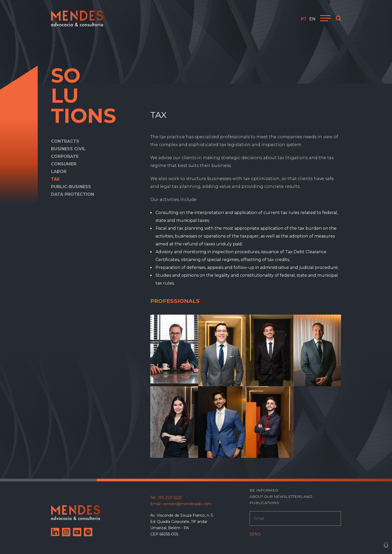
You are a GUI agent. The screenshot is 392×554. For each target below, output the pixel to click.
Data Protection (73, 194)
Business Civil (68, 149)
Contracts (65, 141)
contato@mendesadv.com (187, 504)
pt (304, 19)
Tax (55, 179)
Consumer (64, 164)
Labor (59, 172)
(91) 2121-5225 (170, 498)
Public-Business (71, 187)
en (312, 19)
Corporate (65, 156)
